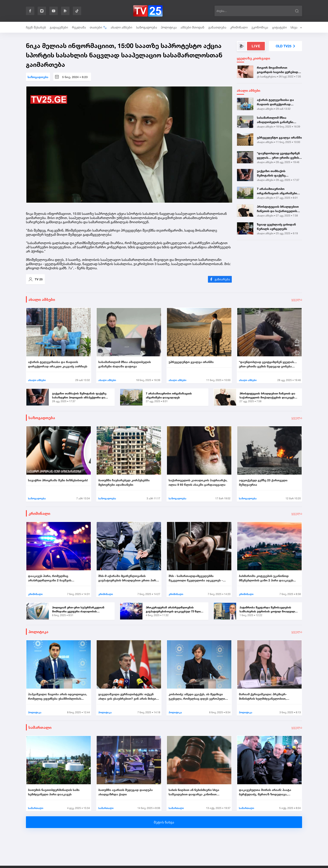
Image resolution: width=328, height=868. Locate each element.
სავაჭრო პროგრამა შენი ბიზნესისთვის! (58, 480)
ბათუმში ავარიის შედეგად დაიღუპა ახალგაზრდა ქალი (126, 792)
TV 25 (35, 279)
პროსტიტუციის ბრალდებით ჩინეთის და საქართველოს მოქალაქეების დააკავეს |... (278, 209)
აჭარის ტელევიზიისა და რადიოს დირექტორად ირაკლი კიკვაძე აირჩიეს (276, 102)
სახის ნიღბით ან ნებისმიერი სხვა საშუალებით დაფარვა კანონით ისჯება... (194, 792)
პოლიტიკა (169, 27)
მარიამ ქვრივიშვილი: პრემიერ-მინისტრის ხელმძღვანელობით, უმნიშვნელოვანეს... (263, 697)
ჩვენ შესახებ (36, 27)
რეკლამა (79, 27)
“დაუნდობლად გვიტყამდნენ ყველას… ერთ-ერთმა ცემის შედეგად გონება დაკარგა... (278, 156)
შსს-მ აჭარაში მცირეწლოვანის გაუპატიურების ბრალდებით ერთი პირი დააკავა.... (128, 578)
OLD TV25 (285, 46)
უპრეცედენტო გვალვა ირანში (279, 137)
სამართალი (40, 727)
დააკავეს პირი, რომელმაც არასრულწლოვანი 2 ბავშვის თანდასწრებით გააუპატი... (50, 578)
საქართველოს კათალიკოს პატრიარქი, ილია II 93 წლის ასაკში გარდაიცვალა (198, 482)
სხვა (296, 27)
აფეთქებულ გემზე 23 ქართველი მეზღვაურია (263, 482)
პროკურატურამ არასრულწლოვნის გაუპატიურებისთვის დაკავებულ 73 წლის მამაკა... (174, 610)
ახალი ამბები (121, 27)
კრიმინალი (239, 27)
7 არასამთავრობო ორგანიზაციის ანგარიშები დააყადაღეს (277, 191)
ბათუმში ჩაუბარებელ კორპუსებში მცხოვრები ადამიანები (124, 482)
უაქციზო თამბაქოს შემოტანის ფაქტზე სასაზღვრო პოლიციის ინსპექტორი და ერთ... (274, 173)
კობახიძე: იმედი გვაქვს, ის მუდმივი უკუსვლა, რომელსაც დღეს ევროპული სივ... (197, 697)
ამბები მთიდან (192, 27)
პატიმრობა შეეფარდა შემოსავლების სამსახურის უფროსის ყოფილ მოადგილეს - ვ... (269, 610)
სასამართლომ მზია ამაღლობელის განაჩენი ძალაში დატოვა (275, 120)
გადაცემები (59, 27)
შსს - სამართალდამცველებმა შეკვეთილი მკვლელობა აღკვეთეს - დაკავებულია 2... (196, 578)
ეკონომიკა (260, 27)
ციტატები (279, 27)
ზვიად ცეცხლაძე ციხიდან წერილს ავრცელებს (276, 227)
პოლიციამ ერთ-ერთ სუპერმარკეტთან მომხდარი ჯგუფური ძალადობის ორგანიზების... (78, 610)
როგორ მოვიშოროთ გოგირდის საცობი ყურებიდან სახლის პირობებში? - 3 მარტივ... (279, 70)
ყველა (297, 299)
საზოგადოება (147, 27)
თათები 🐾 (98, 27)
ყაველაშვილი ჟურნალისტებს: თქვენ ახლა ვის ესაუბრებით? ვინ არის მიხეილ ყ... (129, 697)
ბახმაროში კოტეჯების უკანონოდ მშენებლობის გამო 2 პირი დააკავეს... (267, 578)
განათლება (217, 27)
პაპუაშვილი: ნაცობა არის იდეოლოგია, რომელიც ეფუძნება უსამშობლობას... (58, 696)
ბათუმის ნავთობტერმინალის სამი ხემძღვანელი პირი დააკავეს (54, 792)
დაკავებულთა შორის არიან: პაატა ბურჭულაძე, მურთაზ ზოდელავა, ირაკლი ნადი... (265, 792)
